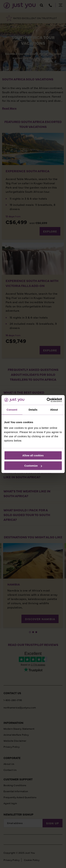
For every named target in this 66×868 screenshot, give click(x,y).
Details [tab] (33, 410)
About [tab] (54, 410)
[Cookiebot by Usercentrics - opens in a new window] (47, 400)
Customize (33, 466)
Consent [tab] (12, 410)
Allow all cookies (33, 455)
